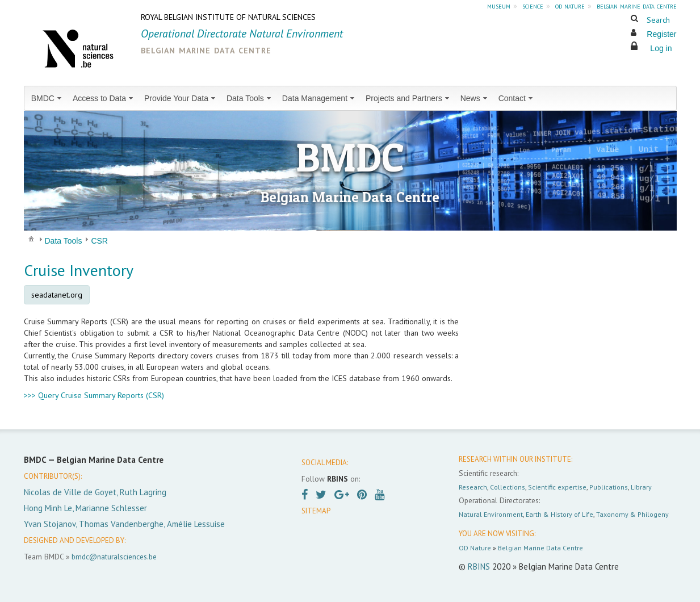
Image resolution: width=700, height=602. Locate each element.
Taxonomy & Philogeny (632, 514)
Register (661, 34)
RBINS (479, 567)
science (533, 6)
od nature (570, 6)
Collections (508, 487)
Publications (609, 487)
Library (641, 487)
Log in (661, 48)
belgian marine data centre (637, 6)
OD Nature (475, 548)
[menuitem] (47, 98)
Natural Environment (491, 514)
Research (473, 487)
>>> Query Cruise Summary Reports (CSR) (94, 395)
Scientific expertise (557, 487)
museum (499, 6)
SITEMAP (316, 511)
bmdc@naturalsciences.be (114, 557)
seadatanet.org (57, 295)
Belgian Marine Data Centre (540, 548)
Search (658, 20)
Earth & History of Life (559, 514)
